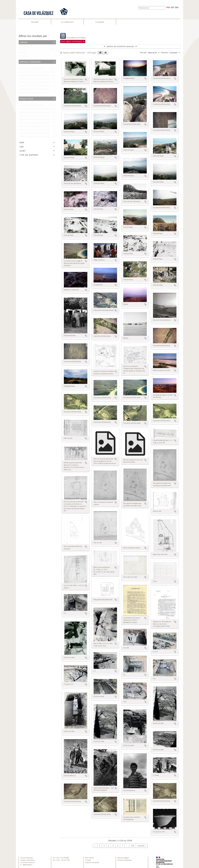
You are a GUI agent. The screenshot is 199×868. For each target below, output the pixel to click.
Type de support (29, 155)
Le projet (100, 22)
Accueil (35, 22)
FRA (168, 7)
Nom (22, 142)
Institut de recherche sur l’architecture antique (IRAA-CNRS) (44, 130)
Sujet (23, 151)
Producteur (26, 98)
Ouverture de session (92, 862)
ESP (172, 7)
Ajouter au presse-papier (86, 80)
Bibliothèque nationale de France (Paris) (36, 93)
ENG (177, 7)
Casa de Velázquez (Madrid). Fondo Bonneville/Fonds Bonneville (47, 137)
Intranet (88, 860)
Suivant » (142, 846)
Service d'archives (30, 62)
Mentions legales (123, 858)
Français (23, 53)
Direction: (165, 53)
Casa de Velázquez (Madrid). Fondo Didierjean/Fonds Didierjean (46, 127)
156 (133, 846)
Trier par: (143, 53)
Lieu (22, 146)
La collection (67, 22)
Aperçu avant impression (73, 53)
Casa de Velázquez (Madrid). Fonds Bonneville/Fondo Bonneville (47, 123)
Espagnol (23, 57)
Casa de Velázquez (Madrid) (31, 69)
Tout (21, 66)
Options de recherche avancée (120, 46)
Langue (23, 42)
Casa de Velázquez (27, 858)
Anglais (22, 50)
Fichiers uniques (26, 46)
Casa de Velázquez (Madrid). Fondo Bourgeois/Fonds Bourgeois (46, 134)
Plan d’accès (89, 858)
